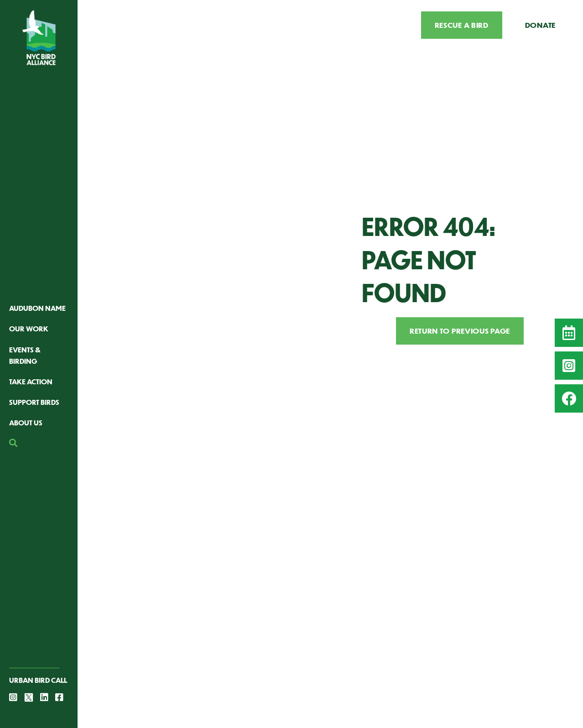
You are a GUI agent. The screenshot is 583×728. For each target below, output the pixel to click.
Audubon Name (37, 308)
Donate (540, 25)
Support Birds (34, 402)
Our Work (29, 328)
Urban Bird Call (38, 680)
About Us (26, 422)
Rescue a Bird (462, 25)
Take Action (31, 381)
